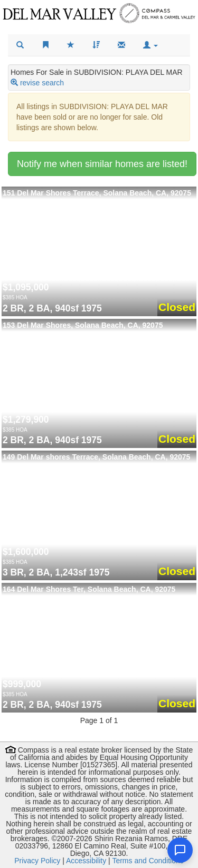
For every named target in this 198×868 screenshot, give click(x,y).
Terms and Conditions (148, 861)
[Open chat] (180, 850)
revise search (42, 83)
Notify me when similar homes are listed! (102, 164)
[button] (150, 45)
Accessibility (86, 861)
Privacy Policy (37, 861)
